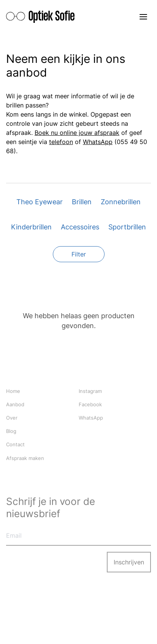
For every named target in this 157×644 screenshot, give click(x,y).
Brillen (82, 202)
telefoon (61, 142)
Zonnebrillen (121, 202)
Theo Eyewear (40, 202)
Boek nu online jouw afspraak (77, 133)
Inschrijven (129, 562)
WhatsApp (98, 142)
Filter (79, 254)
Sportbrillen (127, 227)
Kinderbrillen (31, 227)
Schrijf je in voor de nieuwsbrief (51, 508)
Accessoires (80, 227)
